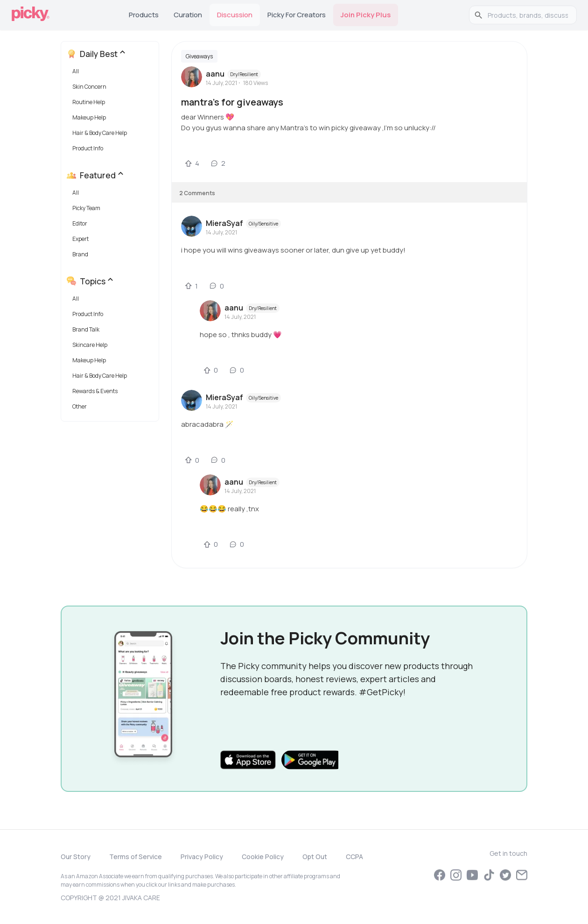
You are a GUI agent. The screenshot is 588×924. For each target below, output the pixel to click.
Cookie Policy (263, 857)
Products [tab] (144, 15)
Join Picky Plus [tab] (366, 15)
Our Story (76, 857)
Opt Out (315, 857)
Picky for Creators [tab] (297, 15)
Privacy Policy (202, 857)
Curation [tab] (188, 15)
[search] (528, 15)
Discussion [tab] (235, 15)
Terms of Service (136, 857)
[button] (112, 74)
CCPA (354, 857)
